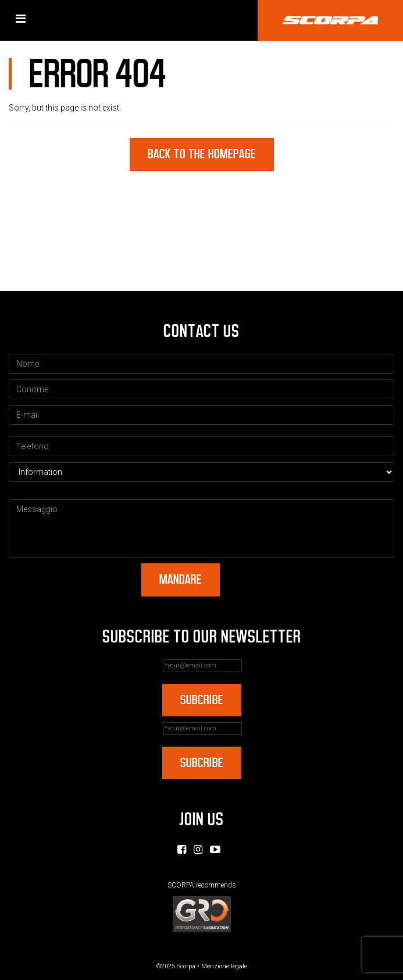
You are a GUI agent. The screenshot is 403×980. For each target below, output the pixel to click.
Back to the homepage (202, 154)
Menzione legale (224, 966)
